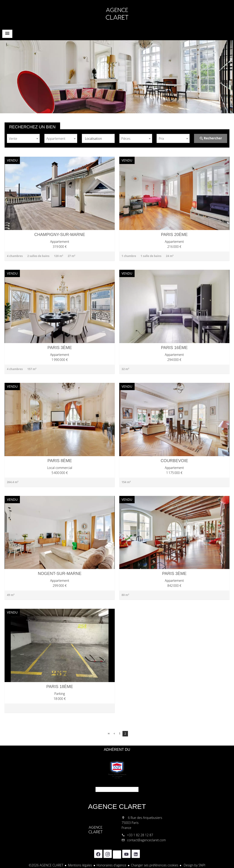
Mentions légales (80, 865)
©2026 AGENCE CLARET (46, 865)
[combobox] (23, 138)
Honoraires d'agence (112, 865)
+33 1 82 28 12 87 (140, 835)
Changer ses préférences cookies (155, 865)
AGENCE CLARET (117, 806)
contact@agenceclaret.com (146, 840)
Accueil (117, 14)
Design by (194, 865)
